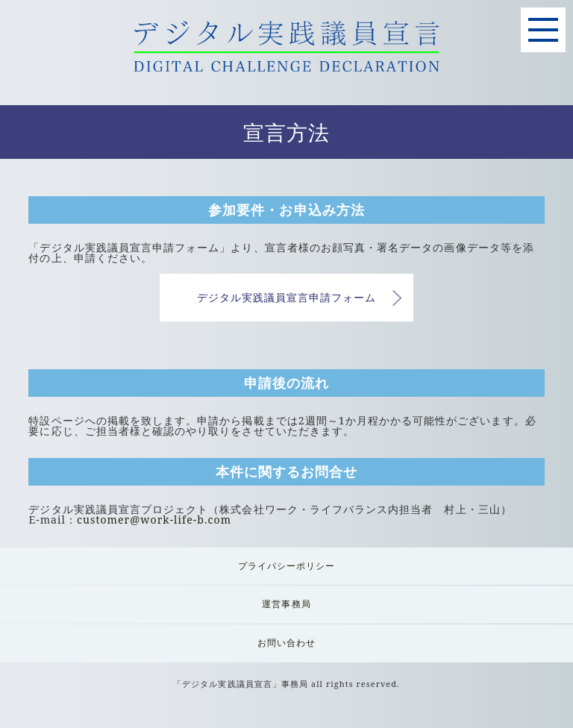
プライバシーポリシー (287, 566)
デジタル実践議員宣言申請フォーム (287, 297)
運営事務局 (286, 604)
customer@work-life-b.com (154, 520)
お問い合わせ (286, 643)
